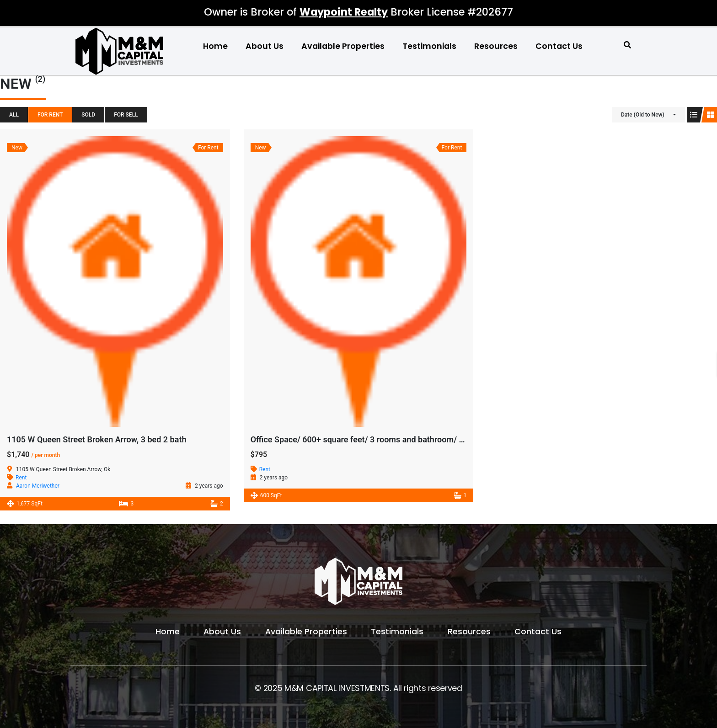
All (14, 115)
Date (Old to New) (643, 115)
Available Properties (343, 46)
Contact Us (559, 46)
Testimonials (429, 46)
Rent (21, 478)
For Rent (50, 115)
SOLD (88, 115)
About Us (265, 46)
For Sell (126, 115)
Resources (496, 46)
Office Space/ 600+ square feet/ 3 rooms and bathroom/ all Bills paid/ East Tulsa (399, 439)
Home (215, 46)
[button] (628, 45)
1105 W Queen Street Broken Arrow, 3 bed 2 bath (96, 439)
